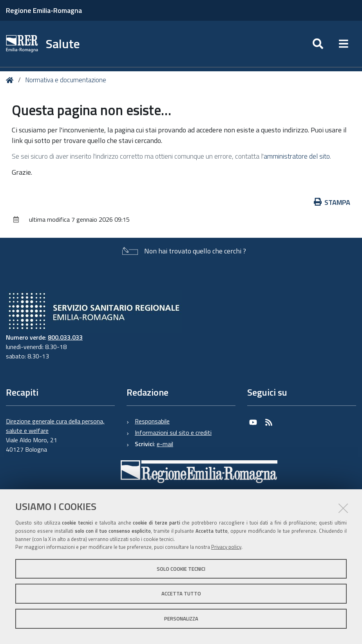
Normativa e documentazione (66, 80)
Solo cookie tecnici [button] (181, 569)
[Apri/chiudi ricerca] (318, 44)
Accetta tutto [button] (181, 593)
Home (11, 80)
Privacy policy (226, 547)
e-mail (165, 444)
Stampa (332, 202)
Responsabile (152, 421)
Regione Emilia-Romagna (44, 10)
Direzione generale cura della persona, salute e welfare (55, 426)
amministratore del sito (297, 156)
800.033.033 (65, 337)
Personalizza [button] (181, 619)
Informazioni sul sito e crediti (173, 432)
